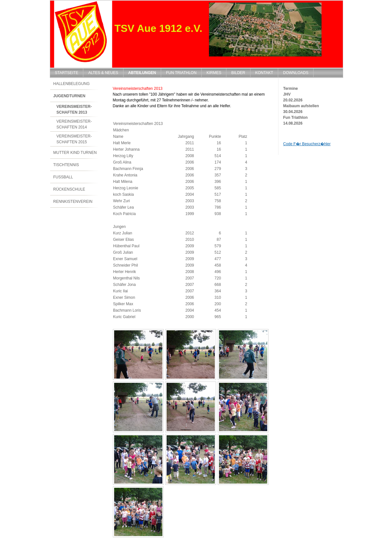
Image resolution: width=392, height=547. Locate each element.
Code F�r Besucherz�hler (307, 144)
